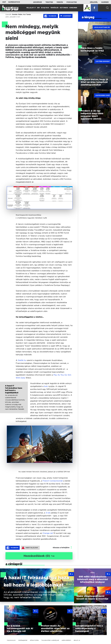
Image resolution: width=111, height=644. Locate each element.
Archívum (37, 2)
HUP (4, 2)
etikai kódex (34, 640)
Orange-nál (48, 533)
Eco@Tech (45, 8)
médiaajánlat (23, 640)
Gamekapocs (14, 2)
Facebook (51, 16)
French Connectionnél (53, 481)
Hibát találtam (30, 548)
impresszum (11, 640)
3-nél (48, 513)
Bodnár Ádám (17, 14)
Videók (60, 2)
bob (46, 386)
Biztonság (64, 8)
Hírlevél (94, 2)
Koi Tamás (27, 14)
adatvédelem (66, 640)
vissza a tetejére (61, 548)
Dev (38, 8)
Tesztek (49, 2)
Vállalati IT (31, 8)
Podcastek (72, 2)
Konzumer (73, 8)
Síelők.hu (22, 360)
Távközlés (54, 8)
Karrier (105, 2)
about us (77, 640)
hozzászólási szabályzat (50, 640)
